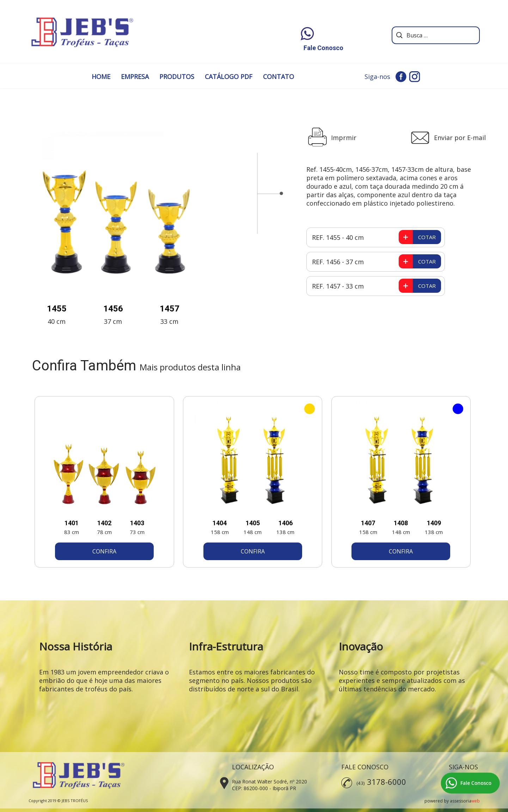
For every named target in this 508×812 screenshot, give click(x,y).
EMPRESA (135, 77)
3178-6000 (387, 782)
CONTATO (279, 77)
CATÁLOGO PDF (229, 77)
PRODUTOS (177, 77)
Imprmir (344, 138)
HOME (101, 77)
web (476, 801)
